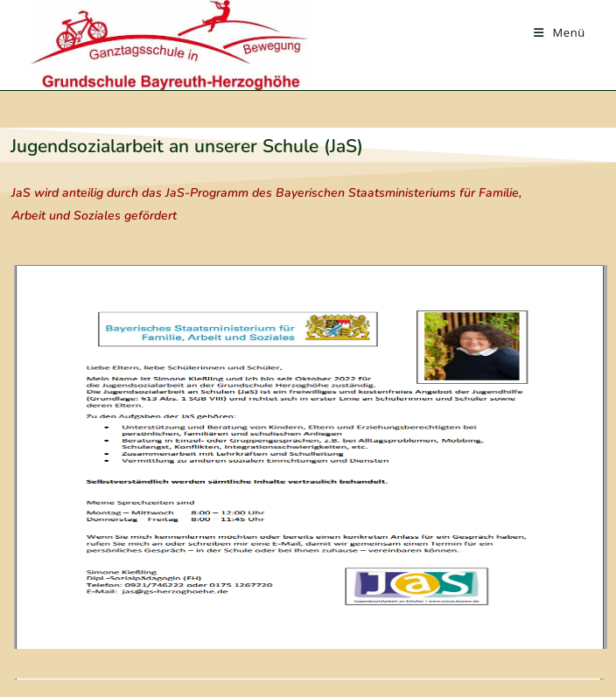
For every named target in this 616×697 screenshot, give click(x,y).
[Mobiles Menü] (560, 32)
